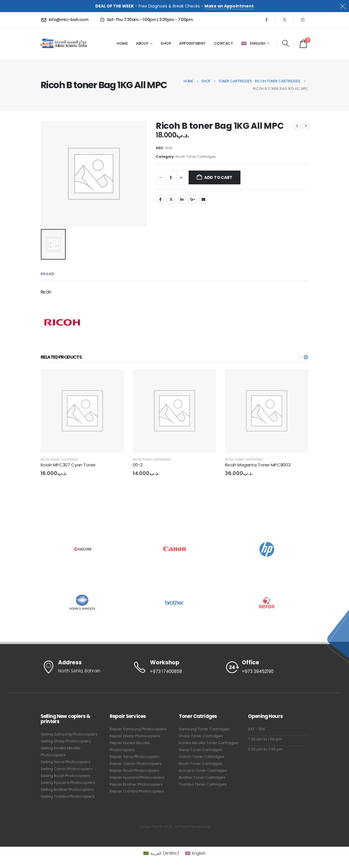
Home (122, 43)
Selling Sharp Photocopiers (66, 741)
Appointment (192, 43)
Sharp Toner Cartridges (201, 736)
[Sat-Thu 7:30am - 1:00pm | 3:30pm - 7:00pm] (146, 20)
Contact (224, 43)
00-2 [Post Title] (137, 465)
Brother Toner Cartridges (202, 777)
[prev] (297, 126)
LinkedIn (182, 199)
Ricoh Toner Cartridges (196, 157)
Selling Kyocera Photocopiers (68, 783)
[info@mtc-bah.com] (65, 20)
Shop (166, 43)
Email (203, 199)
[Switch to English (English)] (195, 853)
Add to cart (218, 177)
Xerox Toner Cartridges (201, 750)
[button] (286, 44)
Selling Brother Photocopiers (67, 789)
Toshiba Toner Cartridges (203, 784)
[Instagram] (303, 20)
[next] (306, 126)
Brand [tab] (48, 274)
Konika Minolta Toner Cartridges (208, 743)
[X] (284, 20)
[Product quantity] (171, 177)
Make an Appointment (229, 6)
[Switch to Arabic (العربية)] (161, 853)
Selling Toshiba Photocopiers (68, 796)
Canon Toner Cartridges (202, 757)
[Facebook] (266, 20)
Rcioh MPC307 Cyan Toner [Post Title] (68, 465)
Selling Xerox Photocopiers (66, 762)
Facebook (160, 199)
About (142, 43)
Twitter (171, 199)
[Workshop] (174, 667)
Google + (193, 199)
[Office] (267, 667)
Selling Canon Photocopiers (67, 769)
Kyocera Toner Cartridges (203, 770)
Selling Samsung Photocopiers (69, 734)
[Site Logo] (64, 43)
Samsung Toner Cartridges (204, 729)
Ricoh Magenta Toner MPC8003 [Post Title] (258, 465)
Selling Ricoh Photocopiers (65, 776)
